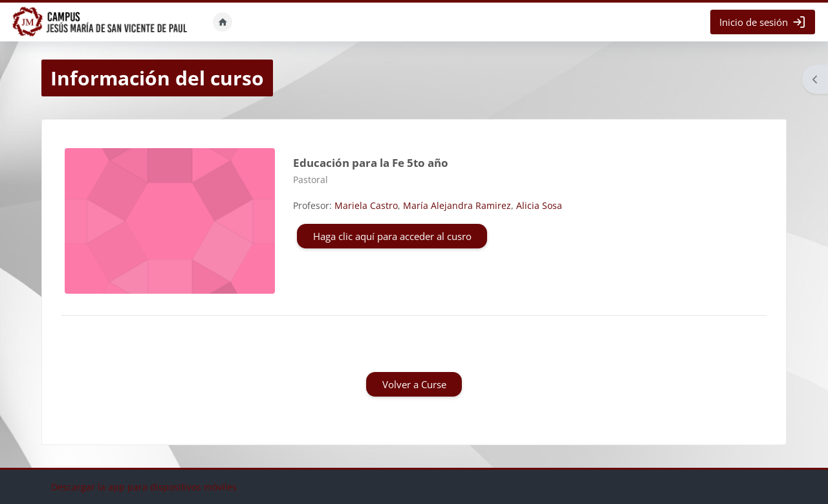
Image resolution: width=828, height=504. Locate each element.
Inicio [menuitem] (223, 22)
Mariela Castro (366, 205)
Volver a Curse (414, 384)
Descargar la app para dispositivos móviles (144, 487)
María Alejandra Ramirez (457, 205)
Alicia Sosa (539, 205)
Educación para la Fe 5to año (371, 163)
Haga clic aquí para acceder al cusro (392, 236)
